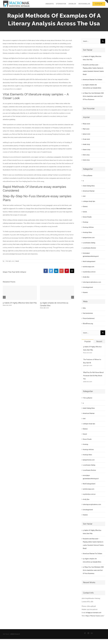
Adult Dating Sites (89, 186)
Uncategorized (88, 287)
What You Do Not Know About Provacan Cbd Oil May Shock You (93, 376)
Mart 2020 (86, 129)
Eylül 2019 (86, 160)
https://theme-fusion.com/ (95, 616)
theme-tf (17, 634)
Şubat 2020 (87, 134)
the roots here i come (64, 209)
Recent (99, 341)
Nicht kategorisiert (89, 261)
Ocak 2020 (86, 139)
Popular (88, 341)
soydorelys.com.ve (89, 272)
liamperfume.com (89, 238)
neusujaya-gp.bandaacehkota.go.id (91, 255)
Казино (85, 292)
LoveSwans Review (89, 248)
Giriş (84, 308)
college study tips (89, 201)
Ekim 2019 (86, 155)
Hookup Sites (87, 232)
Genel (17, 261)
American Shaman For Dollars (92, 80)
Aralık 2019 (86, 144)
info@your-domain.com (94, 613)
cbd (84, 196)
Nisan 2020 (86, 124)
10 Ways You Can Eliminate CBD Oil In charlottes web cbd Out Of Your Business (93, 96)
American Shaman (89, 191)
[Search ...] (91, 41)
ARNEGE (13, 634)
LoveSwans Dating (89, 243)
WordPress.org (88, 324)
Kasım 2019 (87, 150)
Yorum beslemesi (89, 318)
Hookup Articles (88, 227)
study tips (86, 277)
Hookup (85, 222)
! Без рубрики (88, 175)
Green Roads (87, 217)
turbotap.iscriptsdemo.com (92, 282)
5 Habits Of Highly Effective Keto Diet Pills (20, 303)
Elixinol (85, 206)
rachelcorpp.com (88, 267)
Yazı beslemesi (88, 313)
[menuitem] (51, 4)
